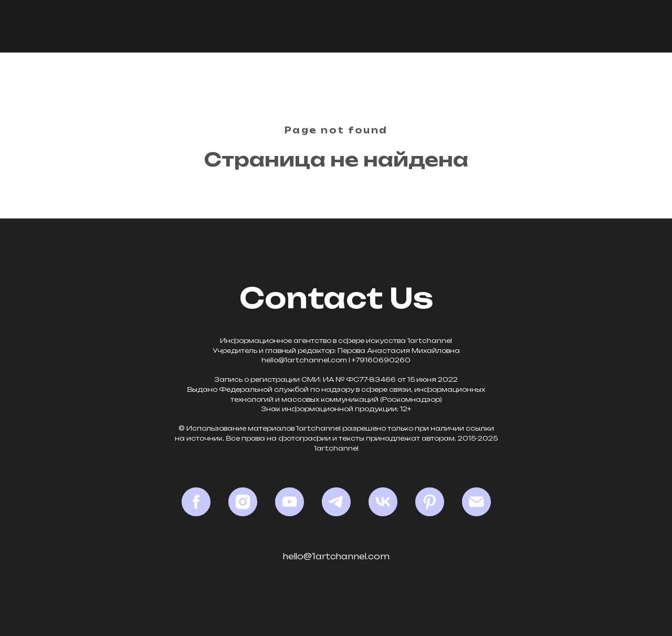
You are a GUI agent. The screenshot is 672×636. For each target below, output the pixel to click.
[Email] (476, 502)
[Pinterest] (430, 502)
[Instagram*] (243, 502)
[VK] (383, 502)
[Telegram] (336, 502)
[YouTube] (290, 502)
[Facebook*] (196, 502)
